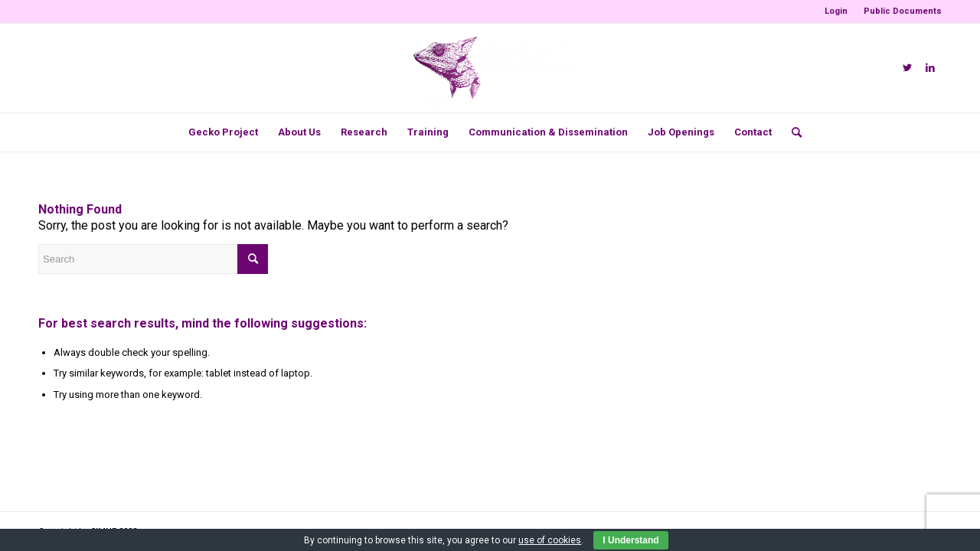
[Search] (792, 132)
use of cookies (550, 540)
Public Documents (903, 11)
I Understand (630, 540)
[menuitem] (836, 11)
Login (836, 11)
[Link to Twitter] (907, 68)
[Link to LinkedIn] (930, 68)
